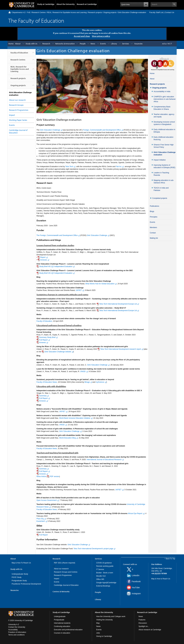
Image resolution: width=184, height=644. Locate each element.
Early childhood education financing (164, 138)
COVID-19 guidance (104, 563)
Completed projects (160, 198)
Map (98, 623)
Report (43, 257)
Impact (12, 115)
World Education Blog (67, 438)
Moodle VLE (101, 576)
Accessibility (13, 630)
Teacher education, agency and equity (164, 116)
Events (103, 44)
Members (153, 227)
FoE (29, 12)
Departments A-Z (19, 12)
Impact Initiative (160, 160)
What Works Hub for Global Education (100, 284)
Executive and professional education (68, 630)
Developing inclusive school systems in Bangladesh (164, 123)
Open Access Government (47, 500)
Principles (154, 217)
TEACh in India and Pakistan (161, 189)
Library (114, 44)
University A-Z (14, 624)
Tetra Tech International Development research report (121, 349)
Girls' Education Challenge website (58, 352)
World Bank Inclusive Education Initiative (75, 418)
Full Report (43, 340)
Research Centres (39, 12)
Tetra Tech (69, 167)
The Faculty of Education (36, 20)
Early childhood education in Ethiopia (164, 131)
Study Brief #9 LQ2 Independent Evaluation (56, 273)
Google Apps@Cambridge (106, 583)
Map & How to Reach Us (161, 579)
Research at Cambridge (87, 4)
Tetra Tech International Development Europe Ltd (118, 304)
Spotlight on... (144, 626)
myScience (100, 382)
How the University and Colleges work (111, 616)
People (83, 44)
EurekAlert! (41, 521)
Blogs (152, 211)
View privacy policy (101, 36)
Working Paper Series (18, 120)
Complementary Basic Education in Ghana (162, 108)
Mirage (87, 382)
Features (142, 620)
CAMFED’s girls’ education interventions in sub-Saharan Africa (165, 99)
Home (10, 12)
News (93, 44)
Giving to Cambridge (104, 636)
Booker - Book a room (105, 573)
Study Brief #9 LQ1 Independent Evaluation (56, 266)
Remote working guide (105, 566)
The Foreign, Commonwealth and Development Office (57, 235)
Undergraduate (60, 616)
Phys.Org (40, 519)
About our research (17, 100)
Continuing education (62, 626)
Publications (154, 206)
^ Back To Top (170, 559)
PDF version (54, 476)
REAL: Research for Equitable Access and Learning (67, 12)
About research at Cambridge (150, 630)
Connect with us (130, 564)
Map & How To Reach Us (21, 563)
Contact (153, 233)
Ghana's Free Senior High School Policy (164, 146)
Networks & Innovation (65, 44)
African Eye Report (135, 513)
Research (46, 44)
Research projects (95, 12)
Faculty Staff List (156, 12)
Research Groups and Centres (66, 572)
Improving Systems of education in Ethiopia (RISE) (165, 166)
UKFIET (79, 290)
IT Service (100, 569)
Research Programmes (19, 110)
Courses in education (62, 633)
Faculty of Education (19, 54)
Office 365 (100, 579)
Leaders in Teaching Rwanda (161, 174)
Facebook (136, 581)
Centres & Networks (61, 592)
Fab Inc (119, 167)
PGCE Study (17, 577)
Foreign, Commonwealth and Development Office (102, 130)
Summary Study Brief (47, 337)
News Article (41, 476)
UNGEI (83, 371)
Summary (43, 396)
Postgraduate (59, 620)
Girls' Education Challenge (97, 365)
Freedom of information (17, 632)
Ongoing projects (110, 12)
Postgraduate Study (19, 581)
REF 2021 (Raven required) (64, 563)
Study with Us (31, 44)
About (18, 44)
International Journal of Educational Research (104, 460)
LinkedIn (136, 575)
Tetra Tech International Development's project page (93, 549)
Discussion (143, 623)
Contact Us (169, 12)
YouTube (136, 587)
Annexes (43, 260)
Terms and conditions (16, 635)
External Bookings (103, 586)
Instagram (136, 594)
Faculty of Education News (47, 382)
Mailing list (154, 238)
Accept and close (82, 36)
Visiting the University (105, 620)
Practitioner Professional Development (26, 584)
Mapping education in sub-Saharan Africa (164, 182)
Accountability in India (162, 92)
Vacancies (138, 44)
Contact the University (17, 627)
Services (125, 44)
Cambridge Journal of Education (66, 585)
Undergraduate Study (20, 574)
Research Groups (16, 105)
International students (62, 623)
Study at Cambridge (46, 4)
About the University (66, 4)
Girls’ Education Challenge (50, 130)
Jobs (98, 633)
